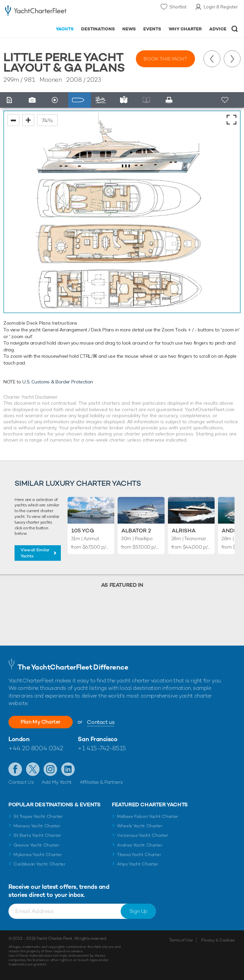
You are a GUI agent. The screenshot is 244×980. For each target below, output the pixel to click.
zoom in (28, 120)
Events (152, 29)
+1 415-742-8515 (102, 748)
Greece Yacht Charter (36, 845)
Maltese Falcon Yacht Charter (148, 816)
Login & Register (221, 7)
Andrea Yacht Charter (140, 845)
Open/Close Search (235, 29)
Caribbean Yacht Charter (40, 864)
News (129, 29)
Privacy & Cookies (218, 940)
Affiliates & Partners (101, 782)
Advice (218, 29)
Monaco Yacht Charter (37, 826)
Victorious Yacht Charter (142, 835)
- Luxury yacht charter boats (36, 12)
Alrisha (184, 531)
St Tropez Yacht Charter (38, 816)
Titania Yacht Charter (139, 855)
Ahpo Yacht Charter (138, 864)
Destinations (98, 29)
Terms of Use (181, 940)
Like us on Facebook (15, 769)
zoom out (13, 120)
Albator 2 (136, 531)
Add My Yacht (57, 782)
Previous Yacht (212, 59)
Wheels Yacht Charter (140, 826)
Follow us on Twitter (33, 769)
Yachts (65, 29)
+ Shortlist (225, 100)
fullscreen (231, 120)
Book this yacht (165, 59)
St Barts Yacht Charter (37, 835)
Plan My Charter (41, 722)
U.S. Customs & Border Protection (58, 382)
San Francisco (97, 739)
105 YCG (83, 531)
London (19, 739)
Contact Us (21, 782)
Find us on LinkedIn (68, 769)
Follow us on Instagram (50, 769)
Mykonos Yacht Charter (38, 855)
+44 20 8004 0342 (36, 748)
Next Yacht (232, 59)
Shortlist (178, 7)
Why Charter (185, 29)
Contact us (101, 722)
